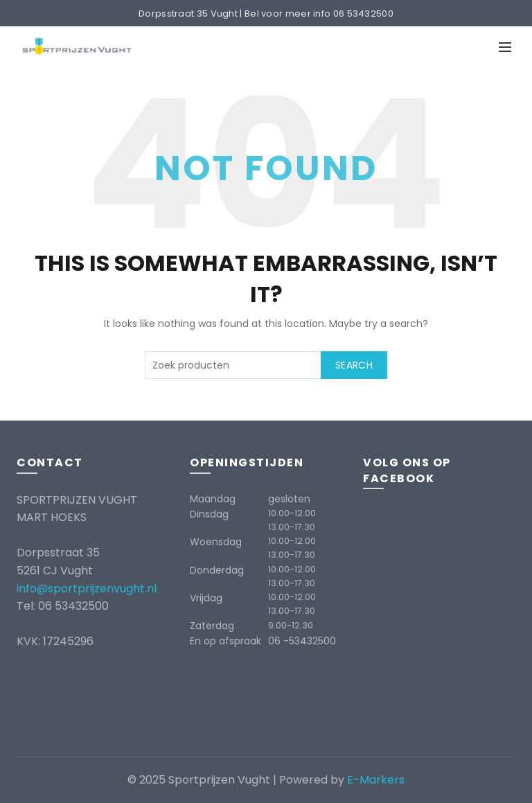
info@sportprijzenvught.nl (87, 589)
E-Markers (376, 780)
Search (354, 365)
